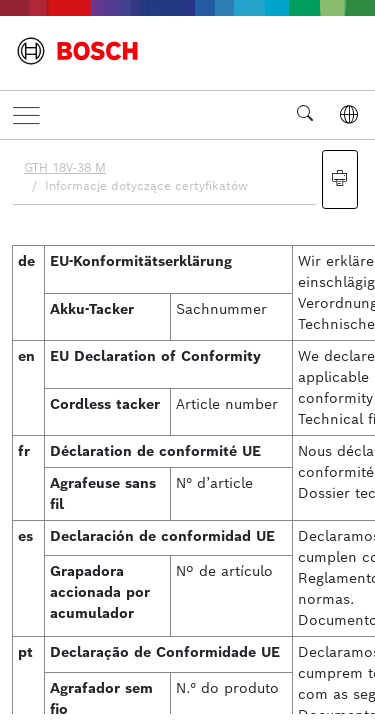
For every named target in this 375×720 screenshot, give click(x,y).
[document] (187, 427)
